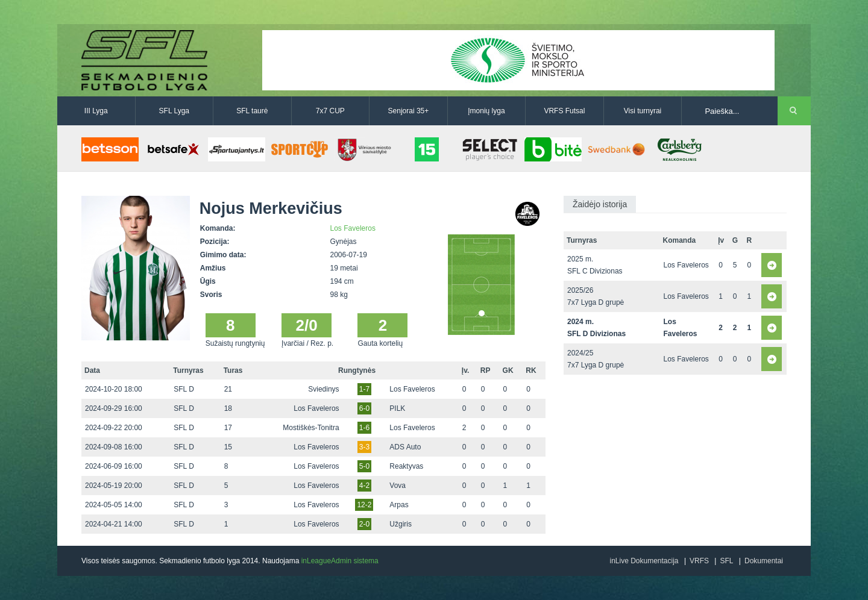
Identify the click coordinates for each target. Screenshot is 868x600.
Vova (398, 486)
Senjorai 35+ (409, 111)
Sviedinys (323, 389)
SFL (726, 561)
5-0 (364, 466)
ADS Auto (405, 447)
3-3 (364, 447)
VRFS (699, 561)
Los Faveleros (353, 228)
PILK (397, 408)
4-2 (364, 486)
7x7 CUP (330, 111)
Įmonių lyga (486, 111)
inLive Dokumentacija (644, 561)
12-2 (364, 505)
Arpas (399, 505)
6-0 (364, 408)
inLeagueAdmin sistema (340, 561)
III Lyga (96, 111)
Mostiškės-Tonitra (311, 428)
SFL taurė (252, 111)
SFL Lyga (174, 111)
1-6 (364, 428)
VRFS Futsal (564, 111)
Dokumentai (764, 561)
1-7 (364, 389)
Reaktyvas (406, 466)
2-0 (364, 524)
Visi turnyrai (643, 111)
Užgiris (401, 524)
